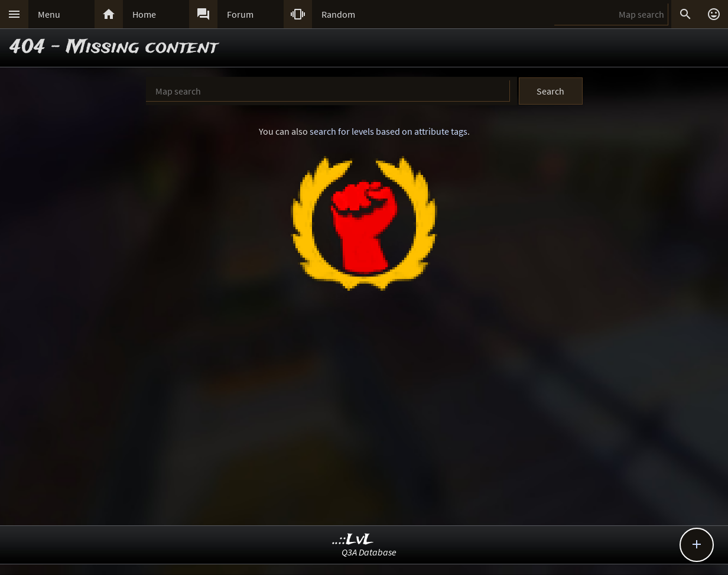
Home (144, 14)
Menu (49, 14)
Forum (240, 14)
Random (338, 14)
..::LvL (353, 540)
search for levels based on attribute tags (389, 131)
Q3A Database (369, 552)
